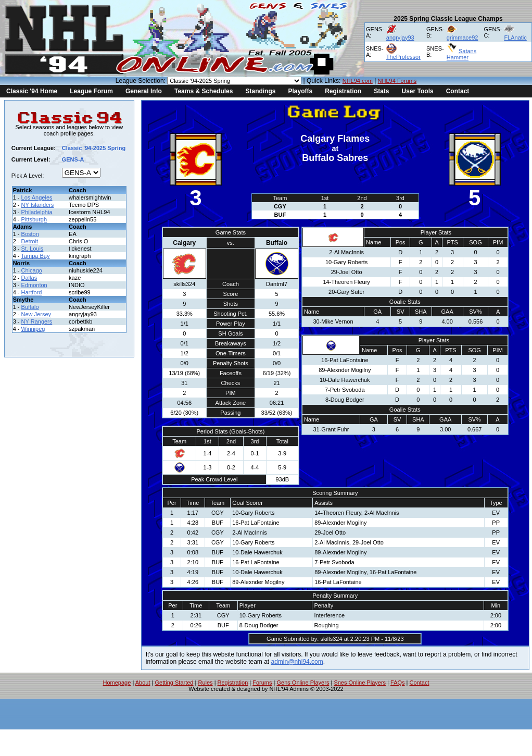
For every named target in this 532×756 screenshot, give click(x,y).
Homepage (117, 683)
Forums (262, 683)
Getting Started (174, 683)
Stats (381, 91)
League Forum (91, 91)
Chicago (32, 270)
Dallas (29, 278)
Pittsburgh (34, 219)
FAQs (398, 683)
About (143, 683)
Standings (260, 91)
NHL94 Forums (397, 81)
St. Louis (33, 249)
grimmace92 (463, 38)
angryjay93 (400, 38)
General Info (144, 91)
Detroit (30, 241)
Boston (30, 234)
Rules (205, 683)
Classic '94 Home (32, 91)
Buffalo (30, 307)
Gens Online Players (303, 683)
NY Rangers (37, 321)
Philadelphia (37, 212)
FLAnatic (515, 38)
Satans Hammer (461, 54)
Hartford (32, 292)
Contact (458, 91)
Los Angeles (37, 197)
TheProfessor (403, 57)
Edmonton (34, 285)
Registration (343, 91)
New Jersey (36, 314)
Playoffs (300, 91)
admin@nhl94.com (297, 662)
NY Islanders (38, 205)
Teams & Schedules (204, 91)
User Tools (418, 91)
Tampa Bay (35, 256)
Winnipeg (33, 329)
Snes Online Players (360, 683)
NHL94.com (358, 81)
